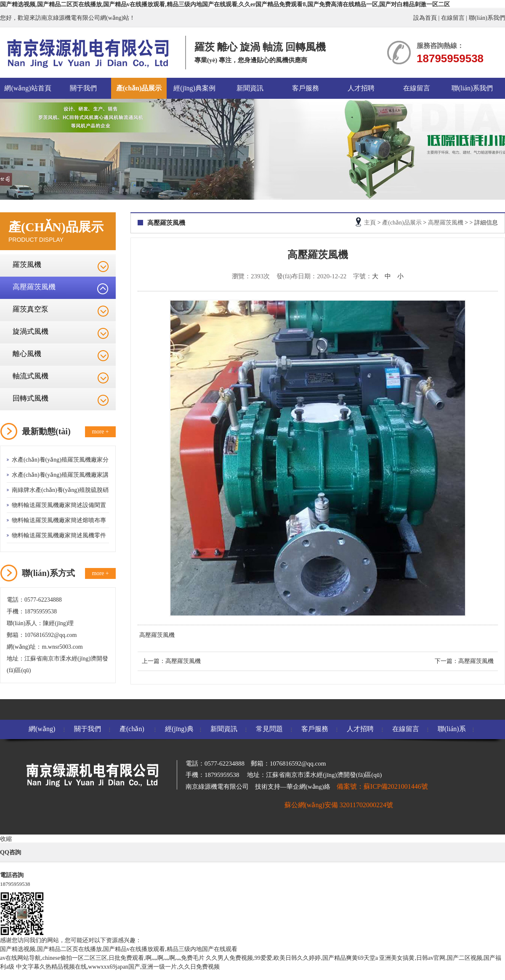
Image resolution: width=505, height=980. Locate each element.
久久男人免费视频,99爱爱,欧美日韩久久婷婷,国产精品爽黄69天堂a (292, 958)
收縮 (6, 839)
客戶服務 (306, 88)
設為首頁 (425, 18)
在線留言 (453, 18)
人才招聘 (361, 88)
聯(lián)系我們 (487, 18)
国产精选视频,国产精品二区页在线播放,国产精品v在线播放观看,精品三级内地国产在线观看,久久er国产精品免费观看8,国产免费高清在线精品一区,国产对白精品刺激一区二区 (225, 4)
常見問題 (269, 729)
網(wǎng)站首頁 (28, 88)
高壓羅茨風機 (34, 287)
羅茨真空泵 (31, 309)
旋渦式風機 (31, 332)
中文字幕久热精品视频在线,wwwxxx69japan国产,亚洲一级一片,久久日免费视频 (118, 967)
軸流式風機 (31, 376)
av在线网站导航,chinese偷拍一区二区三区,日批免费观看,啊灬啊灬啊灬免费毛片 (102, 958)
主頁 (370, 223)
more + (100, 432)
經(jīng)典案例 (194, 88)
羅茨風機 (27, 265)
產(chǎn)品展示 (139, 88)
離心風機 (27, 354)
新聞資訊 (250, 88)
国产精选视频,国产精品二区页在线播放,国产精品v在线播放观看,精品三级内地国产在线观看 (119, 949)
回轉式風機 (31, 398)
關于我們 (83, 88)
